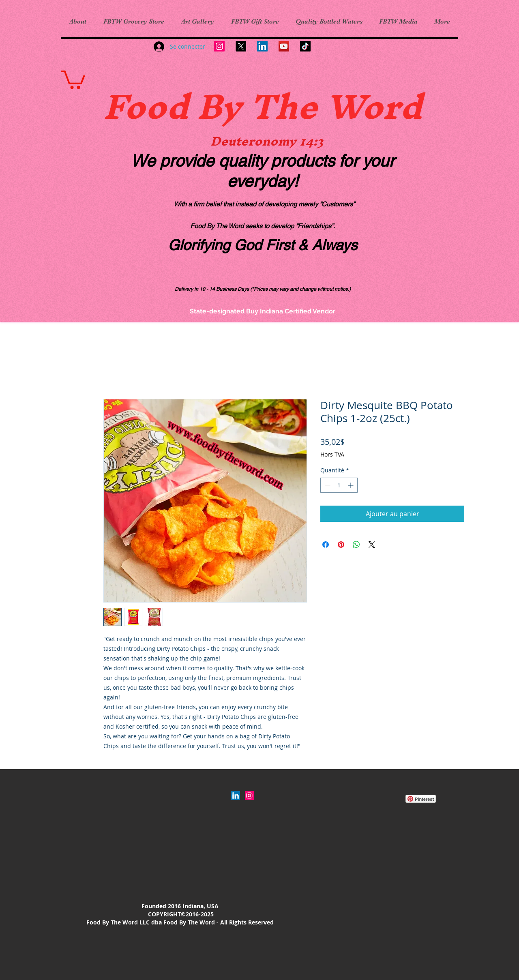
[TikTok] (305, 46)
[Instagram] (219, 46)
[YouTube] (284, 46)
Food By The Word (263, 106)
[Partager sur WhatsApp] (356, 545)
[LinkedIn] (262, 46)
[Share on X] (372, 545)
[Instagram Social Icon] (249, 796)
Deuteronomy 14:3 (267, 141)
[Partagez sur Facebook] (326, 545)
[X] (241, 46)
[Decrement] (327, 485)
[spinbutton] (339, 485)
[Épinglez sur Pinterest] (341, 545)
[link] (73, 79)
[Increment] (351, 485)
